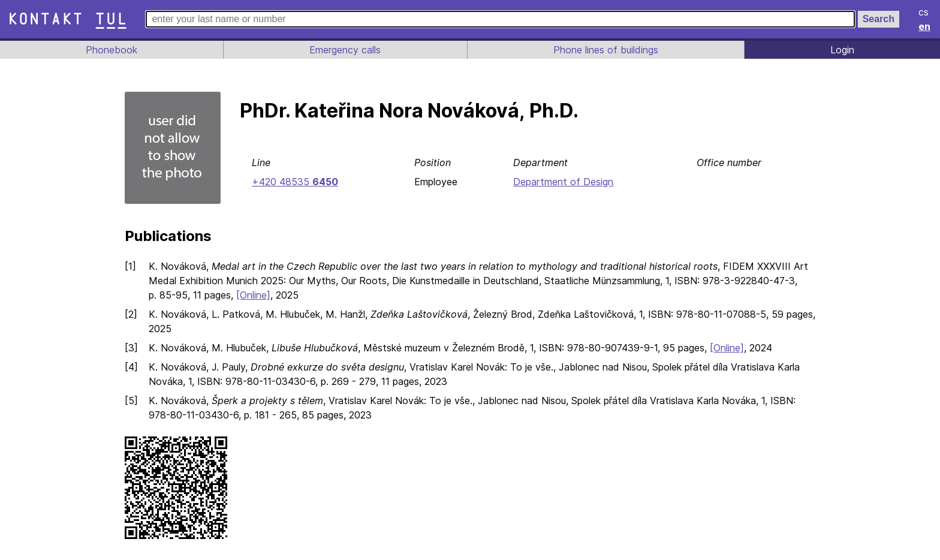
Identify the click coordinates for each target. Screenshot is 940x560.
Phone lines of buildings (605, 50)
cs (924, 12)
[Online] (255, 295)
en (925, 26)
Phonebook (111, 50)
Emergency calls (344, 50)
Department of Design (563, 182)
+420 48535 (294, 182)
